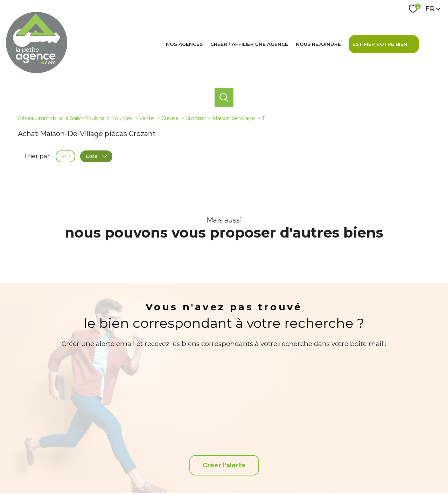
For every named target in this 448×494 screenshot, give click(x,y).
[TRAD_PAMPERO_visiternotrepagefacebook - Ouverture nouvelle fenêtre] (224, 447)
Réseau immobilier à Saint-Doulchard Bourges (75, 118)
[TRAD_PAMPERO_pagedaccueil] (37, 71)
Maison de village (234, 118)
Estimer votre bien (380, 44)
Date (96, 156)
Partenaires (313, 470)
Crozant (195, 118)
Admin (291, 470)
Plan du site (232, 470)
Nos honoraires (201, 470)
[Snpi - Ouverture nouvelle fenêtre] (392, 447)
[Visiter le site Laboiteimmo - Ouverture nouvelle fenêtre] (224, 483)
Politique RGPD (344, 470)
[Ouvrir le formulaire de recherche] (224, 97)
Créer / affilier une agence (249, 44)
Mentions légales (263, 470)
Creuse (170, 118)
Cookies (370, 470)
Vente (147, 118)
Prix (66, 156)
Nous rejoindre (318, 44)
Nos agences (184, 44)
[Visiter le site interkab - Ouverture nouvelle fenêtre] (352, 447)
